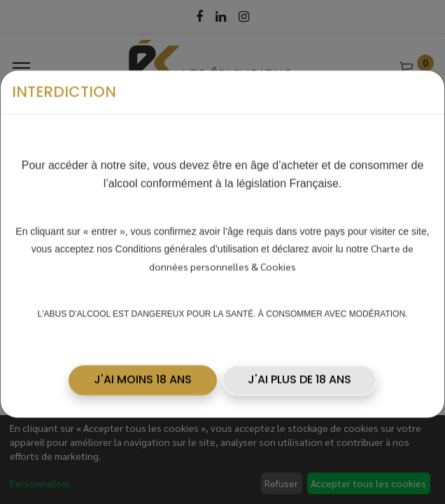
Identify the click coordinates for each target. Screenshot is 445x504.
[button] (143, 360)
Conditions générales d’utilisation (187, 230)
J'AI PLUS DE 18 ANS (299, 360)
